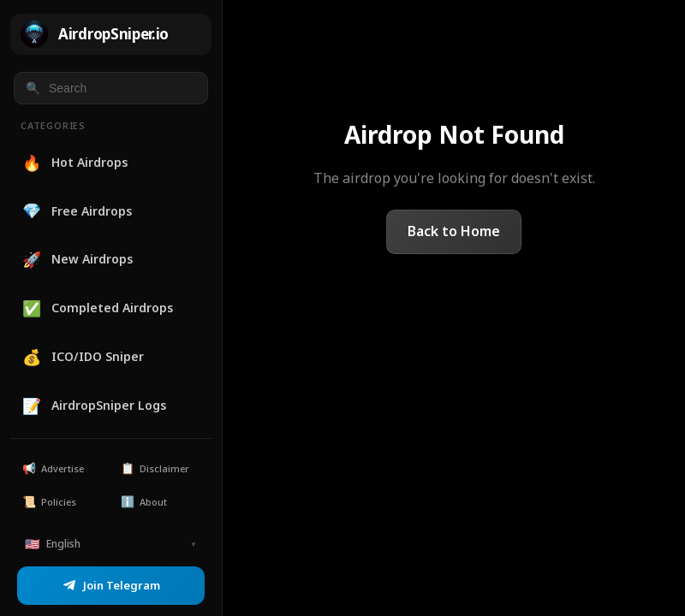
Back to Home (454, 231)
